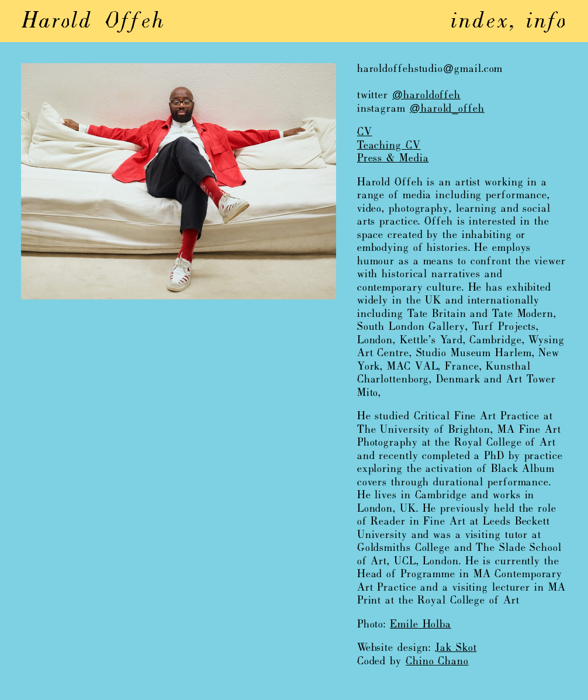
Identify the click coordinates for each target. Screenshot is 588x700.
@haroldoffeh (426, 96)
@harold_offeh (447, 109)
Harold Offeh (93, 22)
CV (365, 132)
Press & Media (393, 159)
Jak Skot (456, 648)
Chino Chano (437, 662)
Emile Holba (421, 625)
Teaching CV (389, 146)
